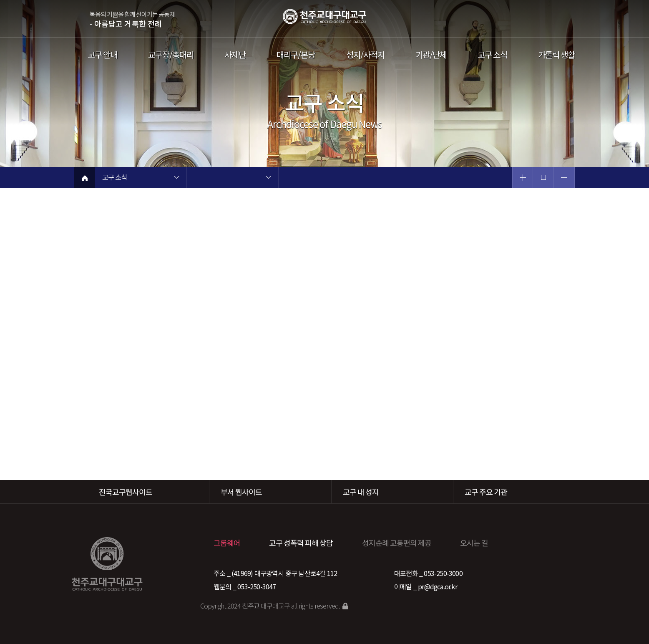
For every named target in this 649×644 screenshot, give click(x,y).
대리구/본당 (296, 55)
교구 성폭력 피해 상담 (301, 543)
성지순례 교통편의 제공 (397, 543)
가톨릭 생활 (556, 55)
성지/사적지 (365, 55)
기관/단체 (431, 55)
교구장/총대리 (171, 55)
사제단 (235, 55)
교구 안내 (102, 55)
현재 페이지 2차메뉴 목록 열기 (268, 178)
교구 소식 (492, 55)
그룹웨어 (227, 543)
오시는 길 (474, 543)
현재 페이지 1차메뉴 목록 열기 (176, 178)
